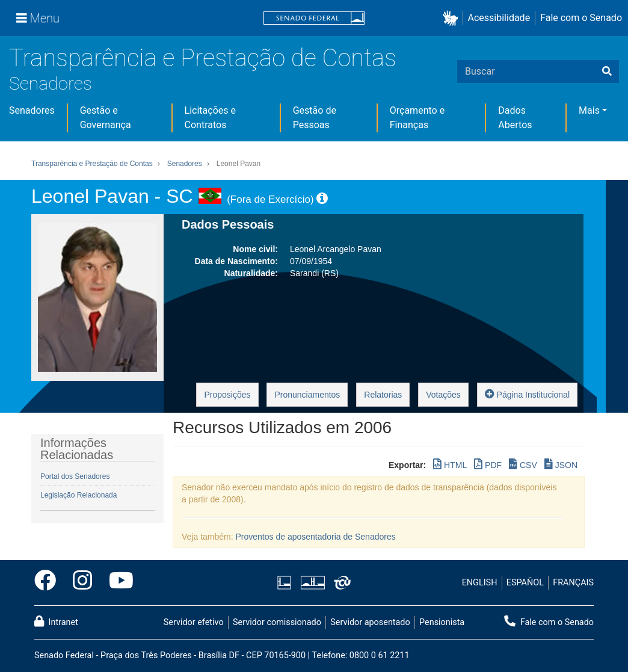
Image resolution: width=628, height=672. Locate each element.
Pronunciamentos (307, 395)
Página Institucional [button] (527, 394)
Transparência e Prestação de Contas (203, 58)
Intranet (56, 621)
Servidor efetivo (194, 622)
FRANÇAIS (573, 583)
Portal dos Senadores (75, 476)
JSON (561, 464)
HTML (450, 464)
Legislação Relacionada (78, 495)
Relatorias (383, 395)
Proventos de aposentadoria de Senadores (316, 537)
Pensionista (442, 622)
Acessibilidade (499, 18)
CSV (523, 464)
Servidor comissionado (277, 622)
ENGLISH (480, 583)
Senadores (51, 83)
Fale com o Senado (581, 18)
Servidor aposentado (370, 622)
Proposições (227, 395)
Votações (443, 395)
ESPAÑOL (525, 583)
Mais (589, 110)
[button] (453, 18)
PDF (488, 464)
